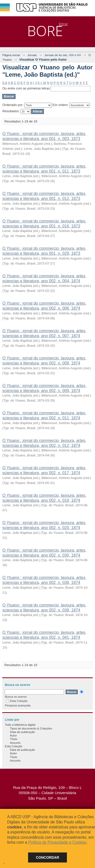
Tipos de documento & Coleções (31, 728)
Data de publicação (22, 732)
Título (13, 739)
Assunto (15, 743)
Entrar (63, 24)
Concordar (47, 857)
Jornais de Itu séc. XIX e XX (63, 55)
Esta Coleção (17, 701)
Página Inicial (11, 55)
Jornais (32, 55)
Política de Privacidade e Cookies (57, 842)
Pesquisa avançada (18, 705)
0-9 (5, 83)
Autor (13, 735)
